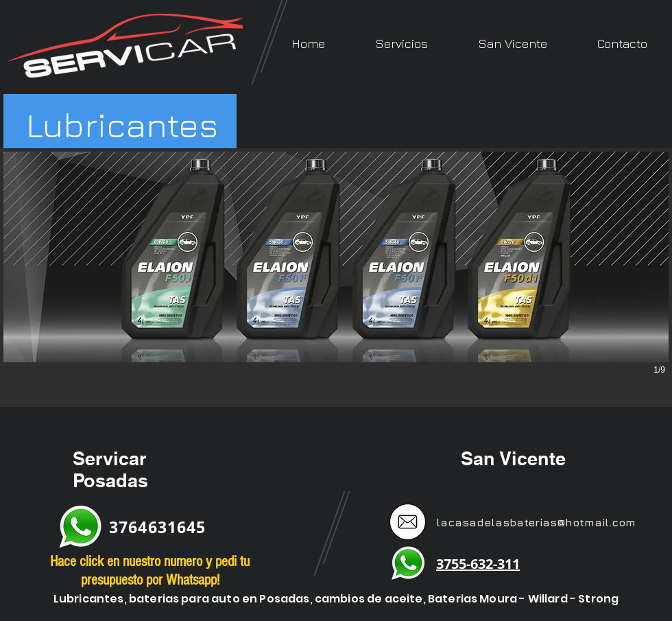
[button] (402, 44)
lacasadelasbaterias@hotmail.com (536, 522)
